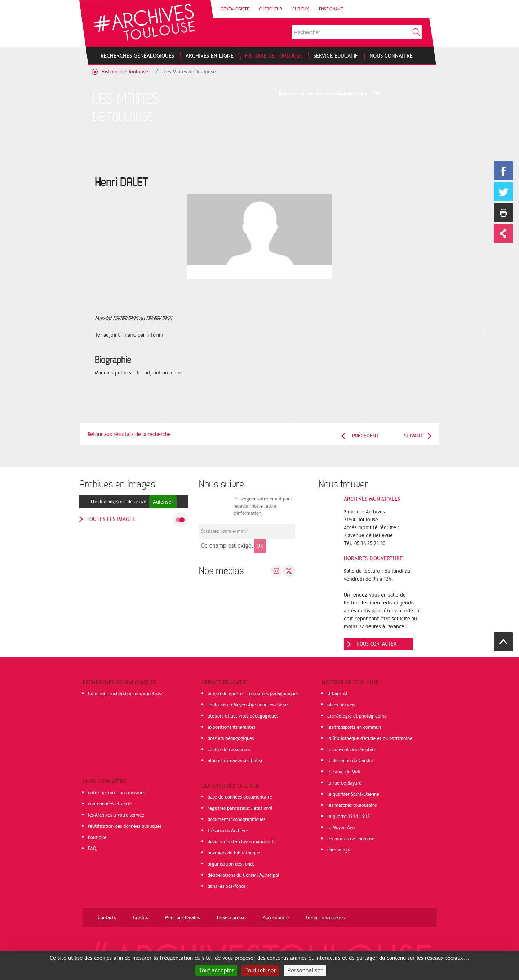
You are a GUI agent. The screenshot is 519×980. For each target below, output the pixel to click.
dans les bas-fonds (227, 886)
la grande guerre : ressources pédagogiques (253, 694)
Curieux (301, 9)
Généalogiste (235, 9)
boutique (97, 837)
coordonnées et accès (110, 804)
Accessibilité (276, 918)
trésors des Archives (228, 831)
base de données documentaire (240, 797)
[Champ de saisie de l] (247, 531)
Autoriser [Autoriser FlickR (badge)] (163, 502)
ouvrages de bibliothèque (234, 853)
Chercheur (271, 9)
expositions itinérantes (231, 727)
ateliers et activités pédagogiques (243, 716)
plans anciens (341, 705)
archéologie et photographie (357, 716)
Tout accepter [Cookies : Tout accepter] (216, 970)
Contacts (107, 918)
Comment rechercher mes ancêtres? (125, 694)
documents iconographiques (236, 819)
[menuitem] (137, 56)
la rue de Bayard (344, 783)
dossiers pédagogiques (231, 738)
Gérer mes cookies (325, 918)
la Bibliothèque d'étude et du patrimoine (370, 738)
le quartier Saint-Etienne (353, 794)
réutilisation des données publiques (125, 826)
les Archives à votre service (116, 815)
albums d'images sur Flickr (235, 761)
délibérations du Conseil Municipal (243, 875)
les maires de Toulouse (351, 839)
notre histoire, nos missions (117, 793)
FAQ (92, 849)
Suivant (413, 436)
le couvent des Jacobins (352, 750)
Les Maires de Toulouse (190, 72)
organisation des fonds (231, 864)
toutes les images (111, 519)
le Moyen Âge (341, 828)
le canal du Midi (344, 772)
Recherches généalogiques (119, 683)
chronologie (340, 850)
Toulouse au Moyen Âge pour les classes (249, 705)
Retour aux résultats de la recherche (129, 434)
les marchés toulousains (352, 805)
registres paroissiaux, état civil (240, 808)
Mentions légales (182, 918)
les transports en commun (354, 727)
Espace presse (231, 918)
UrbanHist (338, 694)
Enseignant (331, 9)
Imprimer (503, 213)
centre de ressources (229, 750)
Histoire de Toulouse (125, 72)
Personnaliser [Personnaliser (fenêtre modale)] (305, 970)
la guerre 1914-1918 (349, 817)
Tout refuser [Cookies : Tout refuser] (260, 970)
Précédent (365, 436)
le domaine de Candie (350, 761)
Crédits (140, 918)
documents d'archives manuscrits (241, 842)
